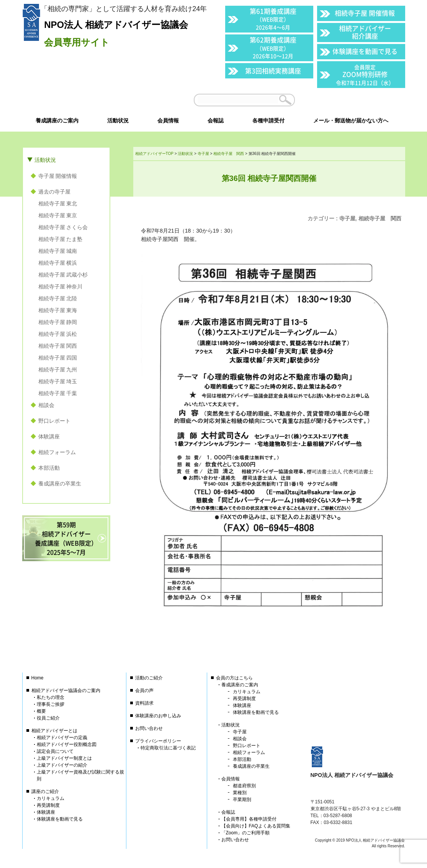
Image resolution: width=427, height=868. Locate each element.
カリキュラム (51, 798)
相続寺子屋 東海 (58, 310)
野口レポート (54, 421)
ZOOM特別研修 (365, 75)
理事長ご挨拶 (51, 704)
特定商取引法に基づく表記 (168, 748)
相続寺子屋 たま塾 (61, 239)
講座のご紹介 (45, 791)
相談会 (46, 405)
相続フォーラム (57, 452)
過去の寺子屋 (54, 192)
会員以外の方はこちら (352, 100)
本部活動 (49, 468)
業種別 (240, 793)
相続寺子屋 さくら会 (63, 227)
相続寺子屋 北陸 (58, 298)
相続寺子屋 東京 (58, 215)
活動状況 (45, 160)
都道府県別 (244, 786)
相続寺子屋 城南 (58, 251)
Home (38, 678)
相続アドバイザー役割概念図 (67, 744)
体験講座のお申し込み (158, 716)
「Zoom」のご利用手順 (246, 833)
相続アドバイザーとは (54, 731)
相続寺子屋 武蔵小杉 (63, 275)
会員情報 (231, 779)
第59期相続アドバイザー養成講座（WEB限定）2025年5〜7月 (66, 538)
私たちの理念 (51, 697)
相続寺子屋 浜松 (58, 334)
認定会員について (55, 751)
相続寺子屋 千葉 (58, 393)
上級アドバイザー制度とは (64, 758)
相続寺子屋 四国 (58, 358)
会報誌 (228, 812)
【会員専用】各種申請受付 (249, 819)
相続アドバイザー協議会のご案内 (66, 690)
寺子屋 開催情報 (58, 176)
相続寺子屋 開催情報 (365, 13)
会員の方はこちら (234, 678)
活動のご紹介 (149, 678)
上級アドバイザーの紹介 (62, 765)
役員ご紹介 (48, 718)
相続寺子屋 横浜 (58, 263)
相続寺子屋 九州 (58, 370)
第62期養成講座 (273, 47)
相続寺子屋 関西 (380, 218)
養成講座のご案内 (240, 685)
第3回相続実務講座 (273, 71)
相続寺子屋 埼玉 (58, 381)
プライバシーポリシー (158, 741)
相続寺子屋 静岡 (58, 322)
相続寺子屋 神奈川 (61, 287)
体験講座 (49, 436)
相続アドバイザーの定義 (62, 738)
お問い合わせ (149, 728)
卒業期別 (242, 800)
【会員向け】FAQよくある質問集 (256, 826)
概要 (41, 711)
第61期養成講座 (273, 19)
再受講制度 (48, 805)
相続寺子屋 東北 (58, 204)
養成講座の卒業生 (60, 484)
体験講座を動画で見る (365, 51)
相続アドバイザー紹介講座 (365, 32)
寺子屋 (347, 218)
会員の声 (144, 690)
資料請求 (144, 703)
